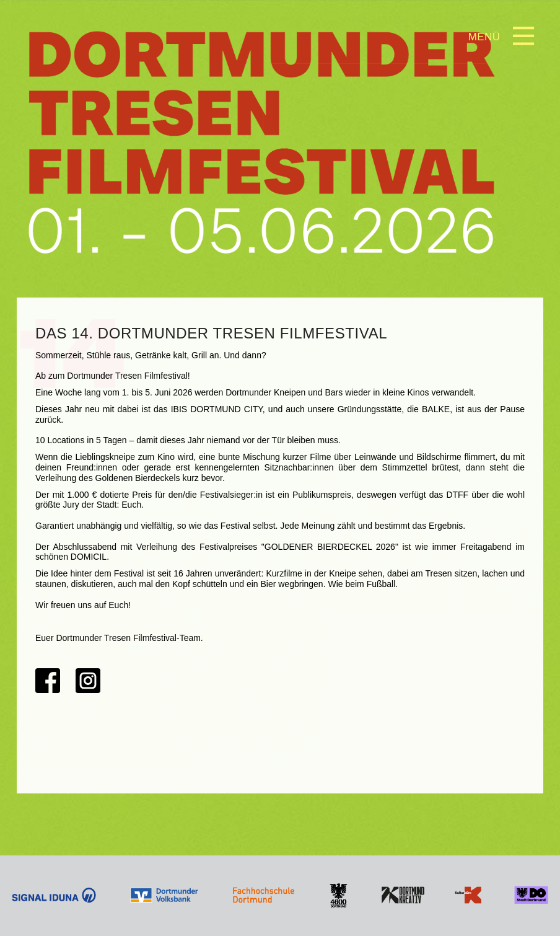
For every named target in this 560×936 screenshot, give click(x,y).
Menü (484, 37)
